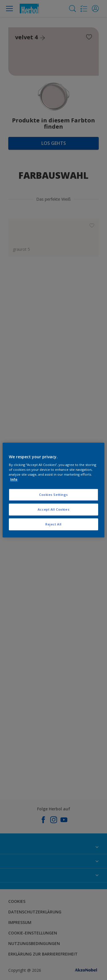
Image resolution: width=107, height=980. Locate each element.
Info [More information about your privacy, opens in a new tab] (14, 479)
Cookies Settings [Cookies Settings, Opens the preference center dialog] (53, 495)
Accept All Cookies (53, 509)
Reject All (53, 524)
